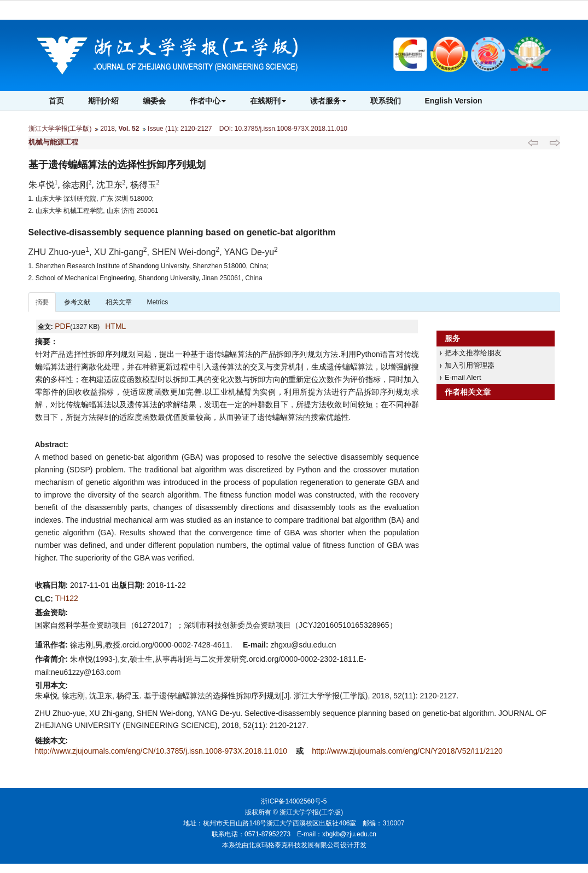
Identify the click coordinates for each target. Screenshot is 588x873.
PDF (62, 326)
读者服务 (328, 101)
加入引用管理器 (470, 365)
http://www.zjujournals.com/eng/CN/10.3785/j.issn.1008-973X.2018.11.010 (162, 751)
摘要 (42, 302)
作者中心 (208, 101)
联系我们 (386, 101)
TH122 (67, 598)
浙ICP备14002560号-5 (294, 801)
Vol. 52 (129, 129)
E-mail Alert (463, 377)
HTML (115, 326)
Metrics (158, 302)
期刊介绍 (103, 101)
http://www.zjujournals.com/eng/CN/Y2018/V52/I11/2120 (407, 751)
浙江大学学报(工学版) (60, 129)
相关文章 (119, 302)
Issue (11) (162, 129)
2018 (107, 129)
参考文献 (77, 302)
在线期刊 (268, 101)
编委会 (154, 101)
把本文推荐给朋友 (473, 353)
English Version (454, 101)
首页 (56, 101)
